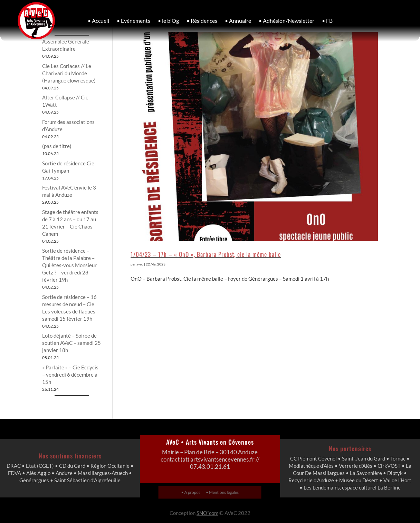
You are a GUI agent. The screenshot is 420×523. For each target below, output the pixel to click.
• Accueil (98, 21)
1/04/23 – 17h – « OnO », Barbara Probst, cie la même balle (206, 254)
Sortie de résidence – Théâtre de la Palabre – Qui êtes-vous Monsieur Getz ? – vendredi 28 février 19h (69, 265)
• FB (327, 21)
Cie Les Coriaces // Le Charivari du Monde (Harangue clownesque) (69, 73)
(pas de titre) (57, 146)
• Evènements (133, 21)
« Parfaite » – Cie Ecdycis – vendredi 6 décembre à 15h (70, 375)
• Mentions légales (220, 492)
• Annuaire (238, 21)
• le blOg (168, 21)
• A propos (194, 492)
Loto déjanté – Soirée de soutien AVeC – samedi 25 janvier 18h (71, 343)
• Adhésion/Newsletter (287, 21)
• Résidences (202, 21)
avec (140, 264)
